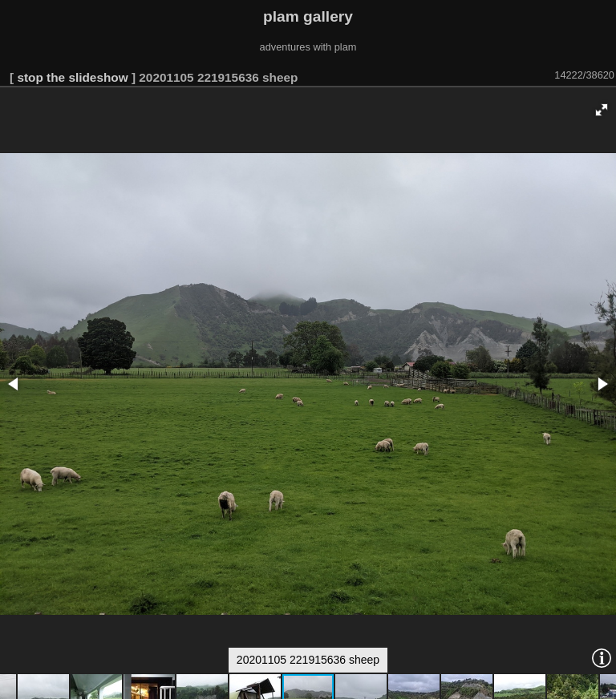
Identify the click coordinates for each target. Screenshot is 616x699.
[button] (602, 110)
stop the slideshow (72, 77)
